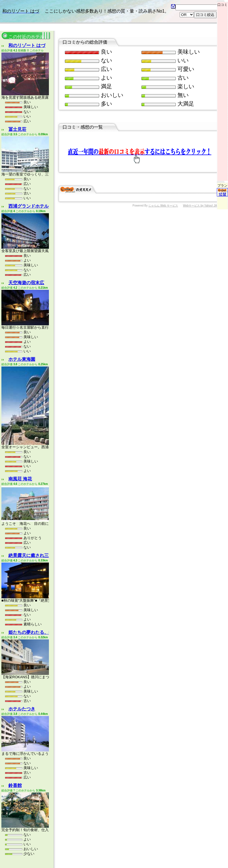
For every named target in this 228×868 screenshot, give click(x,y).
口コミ (222, 3)
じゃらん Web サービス (163, 178)
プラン (222, 161)
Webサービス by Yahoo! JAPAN (203, 178)
